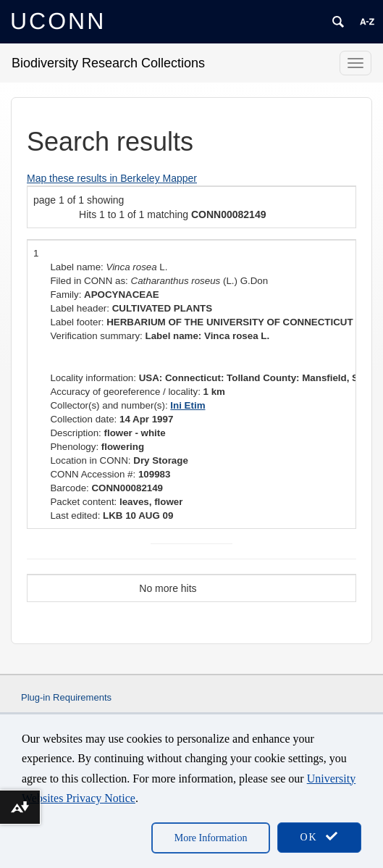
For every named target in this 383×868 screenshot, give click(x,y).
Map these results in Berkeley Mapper (112, 178)
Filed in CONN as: (89, 281)
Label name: (76, 267)
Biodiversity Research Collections (108, 63)
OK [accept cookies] (319, 836)
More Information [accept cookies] (211, 838)
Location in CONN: (90, 460)
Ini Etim (188, 405)
